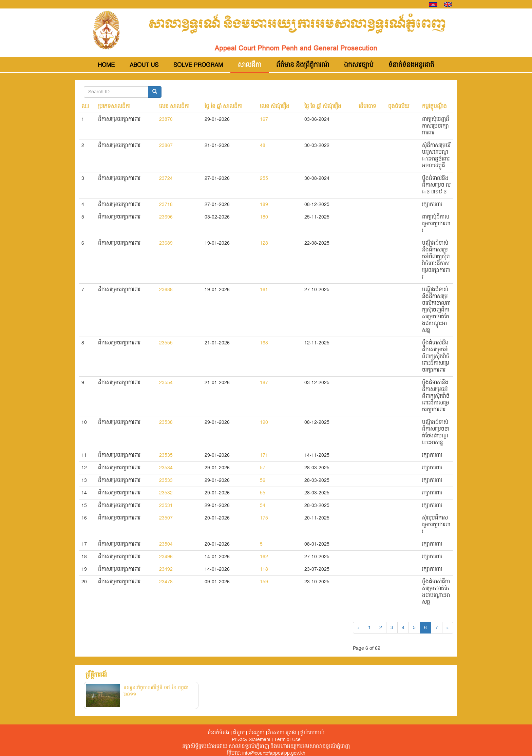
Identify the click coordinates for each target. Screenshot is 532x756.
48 (263, 146)
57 (263, 468)
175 (264, 518)
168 (264, 343)
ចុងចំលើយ (399, 107)
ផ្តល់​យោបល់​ (312, 733)
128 (264, 243)
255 (264, 178)
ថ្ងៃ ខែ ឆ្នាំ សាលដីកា (223, 107)
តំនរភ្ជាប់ (256, 733)
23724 (166, 178)
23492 (166, 569)
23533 (166, 480)
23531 (166, 506)
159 (264, 582)
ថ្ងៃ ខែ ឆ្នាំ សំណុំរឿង (323, 107)
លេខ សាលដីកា (174, 107)
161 (264, 290)
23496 (166, 557)
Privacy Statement (251, 740)
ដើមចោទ (367, 107)
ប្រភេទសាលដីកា (114, 107)
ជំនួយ (239, 733)
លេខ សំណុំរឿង (275, 107)
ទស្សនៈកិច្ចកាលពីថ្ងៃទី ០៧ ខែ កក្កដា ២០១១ (156, 691)
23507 (166, 518)
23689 (166, 243)
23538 (166, 422)
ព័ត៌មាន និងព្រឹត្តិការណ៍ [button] (303, 65)
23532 (166, 493)
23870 (166, 119)
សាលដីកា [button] (250, 65)
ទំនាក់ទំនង (218, 733)
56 (263, 480)
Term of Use (287, 740)
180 (264, 217)
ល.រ (85, 107)
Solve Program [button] (198, 65)
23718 (166, 205)
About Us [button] (144, 65)
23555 (166, 343)
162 (264, 557)
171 (264, 455)
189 (264, 205)
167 (264, 119)
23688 (166, 290)
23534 (166, 468)
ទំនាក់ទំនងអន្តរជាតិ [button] (411, 65)
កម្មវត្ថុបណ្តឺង (434, 107)
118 (264, 569)
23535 (166, 455)
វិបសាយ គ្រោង (282, 733)
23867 (166, 146)
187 (264, 383)
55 (263, 493)
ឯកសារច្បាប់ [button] (359, 65)
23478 (166, 582)
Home (106, 65)
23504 (166, 544)
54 (263, 506)
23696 (166, 217)
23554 (166, 383)
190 (264, 422)
